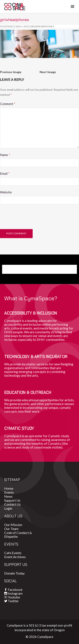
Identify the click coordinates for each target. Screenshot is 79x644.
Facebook (15, 590)
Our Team (11, 529)
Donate (15, 269)
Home (9, 488)
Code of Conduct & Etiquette (18, 534)
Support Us (12, 500)
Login (8, 508)
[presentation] (32, 219)
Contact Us (12, 504)
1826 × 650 (21, 26)
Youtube (14, 597)
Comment (8, 104)
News (8, 496)
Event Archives (15, 557)
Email (5, 173)
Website (6, 192)
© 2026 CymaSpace (39, 637)
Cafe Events (13, 553)
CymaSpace (15, 7)
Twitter (13, 601)
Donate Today (14, 573)
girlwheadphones (42, 26)
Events (9, 492)
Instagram (15, 593)
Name (5, 155)
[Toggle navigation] (72, 7)
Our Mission (13, 525)
